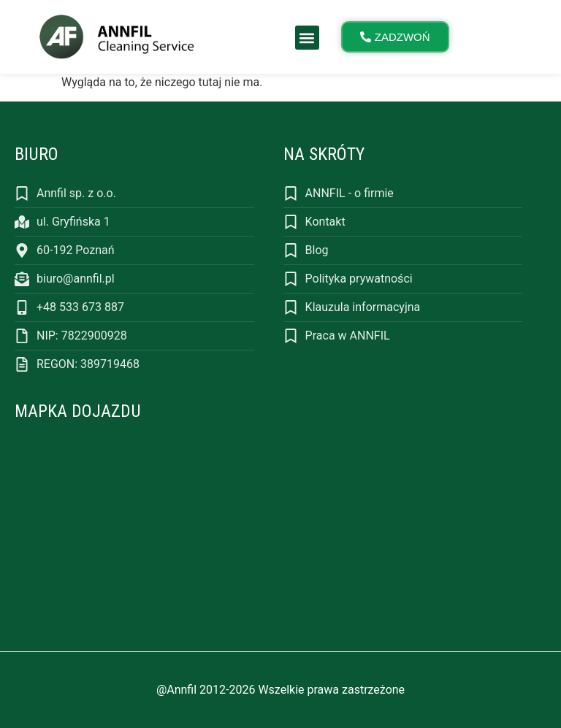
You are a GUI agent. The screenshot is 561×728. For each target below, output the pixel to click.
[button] (307, 38)
